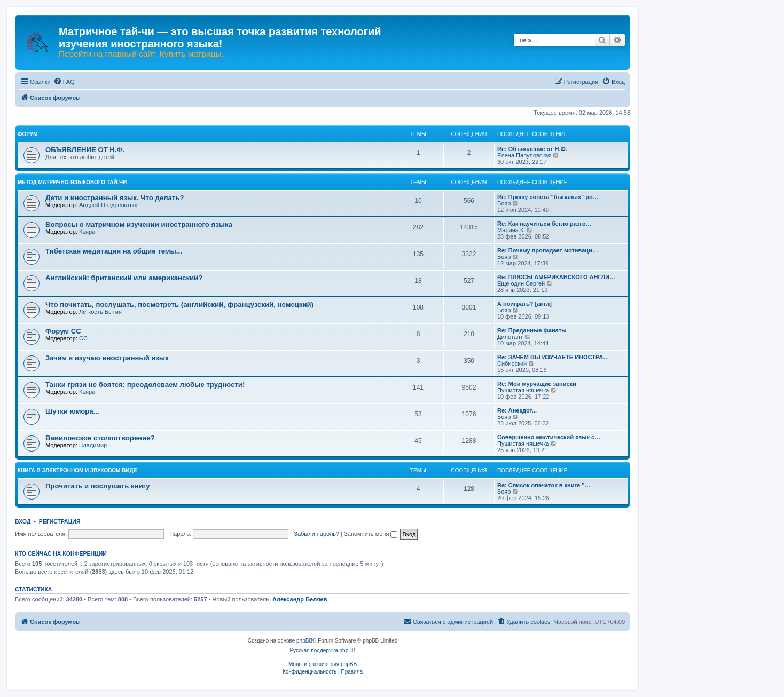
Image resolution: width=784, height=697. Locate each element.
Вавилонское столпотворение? (100, 438)
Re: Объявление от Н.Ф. (532, 149)
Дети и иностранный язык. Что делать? (115, 198)
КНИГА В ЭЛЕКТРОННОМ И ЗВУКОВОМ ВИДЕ (77, 470)
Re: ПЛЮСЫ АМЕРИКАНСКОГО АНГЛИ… (556, 277)
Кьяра (87, 232)
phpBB (304, 641)
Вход (23, 521)
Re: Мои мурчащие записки (537, 384)
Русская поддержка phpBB (322, 650)
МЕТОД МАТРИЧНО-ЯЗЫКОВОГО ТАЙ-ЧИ (72, 182)
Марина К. (511, 230)
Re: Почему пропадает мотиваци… (548, 250)
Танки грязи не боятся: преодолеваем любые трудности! (145, 385)
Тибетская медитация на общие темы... (114, 251)
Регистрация (60, 521)
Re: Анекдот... (517, 410)
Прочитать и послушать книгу (98, 486)
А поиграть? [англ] (524, 304)
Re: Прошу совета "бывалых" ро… (548, 197)
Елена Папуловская (524, 155)
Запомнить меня (371, 534)
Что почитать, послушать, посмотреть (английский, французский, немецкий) (179, 304)
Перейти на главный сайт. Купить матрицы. (141, 54)
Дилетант (510, 337)
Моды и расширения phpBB (323, 664)
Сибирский (512, 363)
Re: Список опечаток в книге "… (544, 485)
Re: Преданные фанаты (532, 330)
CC (83, 338)
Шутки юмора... (72, 411)
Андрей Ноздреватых (108, 205)
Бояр (504, 203)
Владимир (93, 445)
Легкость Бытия (100, 312)
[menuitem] (64, 82)
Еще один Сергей (521, 283)
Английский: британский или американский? (124, 278)
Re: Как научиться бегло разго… (544, 224)
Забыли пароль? (316, 534)
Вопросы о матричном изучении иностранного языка (139, 224)
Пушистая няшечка (523, 390)
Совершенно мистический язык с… (549, 437)
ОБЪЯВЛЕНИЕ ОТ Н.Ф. (85, 150)
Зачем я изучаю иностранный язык (107, 358)
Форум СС (63, 331)
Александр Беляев (300, 599)
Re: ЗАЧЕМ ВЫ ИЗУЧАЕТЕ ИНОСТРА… (553, 357)
